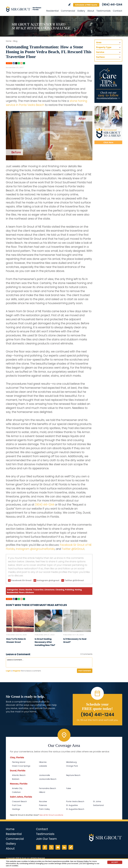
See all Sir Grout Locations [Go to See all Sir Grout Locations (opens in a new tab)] (51, 815)
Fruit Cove (17, 805)
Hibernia (43, 762)
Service (100, 52)
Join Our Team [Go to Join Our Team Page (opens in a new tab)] (46, 839)
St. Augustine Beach (75, 809)
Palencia (43, 805)
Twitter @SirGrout (73, 549)
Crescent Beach (19, 801)
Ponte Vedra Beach (75, 801)
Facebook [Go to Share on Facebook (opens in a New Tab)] (14, 63)
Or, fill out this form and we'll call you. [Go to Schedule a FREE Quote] (97, 720)
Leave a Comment (18, 654)
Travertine (38, 590)
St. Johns (97, 801)
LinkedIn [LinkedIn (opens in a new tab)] (64, 847)
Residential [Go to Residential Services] (52, 11)
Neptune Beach (73, 775)
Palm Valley (44, 809)
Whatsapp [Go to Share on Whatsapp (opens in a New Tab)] (19, 63)
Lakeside (43, 766)
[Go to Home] (24, 9)
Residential (12, 592)
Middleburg (71, 762)
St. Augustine (72, 805)
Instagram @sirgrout (48, 580)
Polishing (70, 590)
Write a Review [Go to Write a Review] (69, 5)
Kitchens (30, 592)
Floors (22, 592)
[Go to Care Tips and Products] (108, 84)
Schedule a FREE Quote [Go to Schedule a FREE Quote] (86, 5)
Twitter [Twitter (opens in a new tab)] (51, 847)
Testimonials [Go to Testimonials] (103, 11)
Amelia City (17, 788)
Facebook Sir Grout (21, 580)
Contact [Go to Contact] (118, 11)
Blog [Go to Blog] (15, 41)
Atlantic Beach (19, 775)
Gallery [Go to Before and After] (81, 11)
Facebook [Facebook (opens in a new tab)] (45, 847)
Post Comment (85, 671)
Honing (78, 590)
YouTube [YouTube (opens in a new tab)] (58, 847)
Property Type (104, 47)
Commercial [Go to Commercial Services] (68, 11)
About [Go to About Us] (91, 11)
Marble (29, 590)
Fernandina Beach (47, 788)
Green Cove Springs (21, 766)
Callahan (16, 792)
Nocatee (43, 801)
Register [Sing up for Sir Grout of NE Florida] (17, 671)
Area (99, 42)
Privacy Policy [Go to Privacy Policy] (83, 861)
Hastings (16, 809)
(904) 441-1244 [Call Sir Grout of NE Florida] (112, 5)
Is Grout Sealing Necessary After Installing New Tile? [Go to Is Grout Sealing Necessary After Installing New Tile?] (45, 642)
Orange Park (72, 766)
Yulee (69, 788)
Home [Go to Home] (9, 41)
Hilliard (42, 792)
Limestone (49, 590)
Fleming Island (19, 762)
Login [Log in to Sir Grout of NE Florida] (8, 671)
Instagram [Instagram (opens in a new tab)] (38, 847)
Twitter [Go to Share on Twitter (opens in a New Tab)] (16, 63)
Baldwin (16, 779)
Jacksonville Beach (48, 779)
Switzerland (98, 805)
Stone (22, 590)
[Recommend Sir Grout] (108, 125)
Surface (100, 57)
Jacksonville (44, 775)
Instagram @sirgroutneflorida (35, 549)
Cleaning (60, 590)
